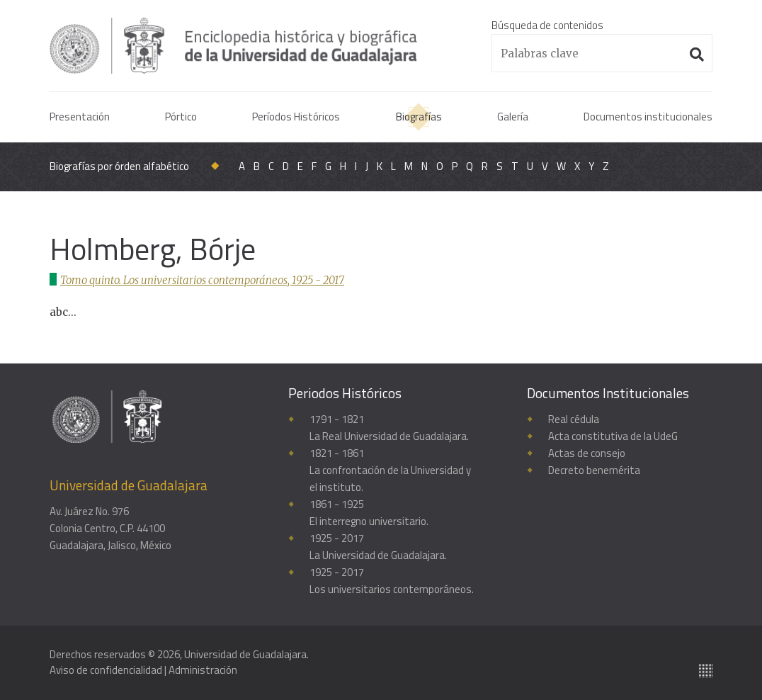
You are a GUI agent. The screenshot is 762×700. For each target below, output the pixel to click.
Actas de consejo (587, 453)
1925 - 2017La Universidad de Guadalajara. (378, 547)
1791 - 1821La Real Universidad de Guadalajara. (389, 428)
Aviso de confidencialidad (106, 670)
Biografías (419, 117)
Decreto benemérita (594, 470)
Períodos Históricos (296, 117)
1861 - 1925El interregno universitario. (369, 513)
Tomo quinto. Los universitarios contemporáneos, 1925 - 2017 (203, 280)
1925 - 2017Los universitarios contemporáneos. (392, 581)
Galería (513, 117)
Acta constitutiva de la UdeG (613, 436)
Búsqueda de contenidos (547, 25)
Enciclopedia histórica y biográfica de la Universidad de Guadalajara (235, 45)
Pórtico (181, 117)
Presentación (80, 117)
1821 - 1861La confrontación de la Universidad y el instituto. (390, 470)
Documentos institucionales (648, 117)
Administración (203, 670)
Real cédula (574, 419)
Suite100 (706, 671)
